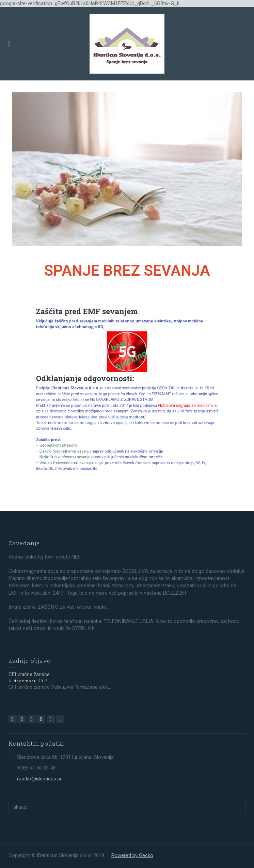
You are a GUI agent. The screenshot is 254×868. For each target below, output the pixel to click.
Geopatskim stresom (77, 430)
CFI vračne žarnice (29, 674)
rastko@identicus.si (39, 779)
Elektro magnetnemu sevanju (82, 435)
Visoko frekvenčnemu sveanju (83, 443)
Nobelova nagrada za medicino (169, 402)
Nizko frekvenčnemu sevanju (82, 439)
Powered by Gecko (132, 855)
